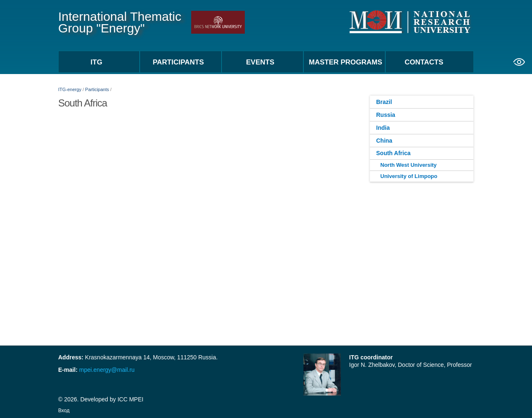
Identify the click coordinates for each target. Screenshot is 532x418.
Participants (97, 89)
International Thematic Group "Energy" (120, 22)
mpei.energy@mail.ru (106, 370)
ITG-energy (70, 89)
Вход (64, 411)
